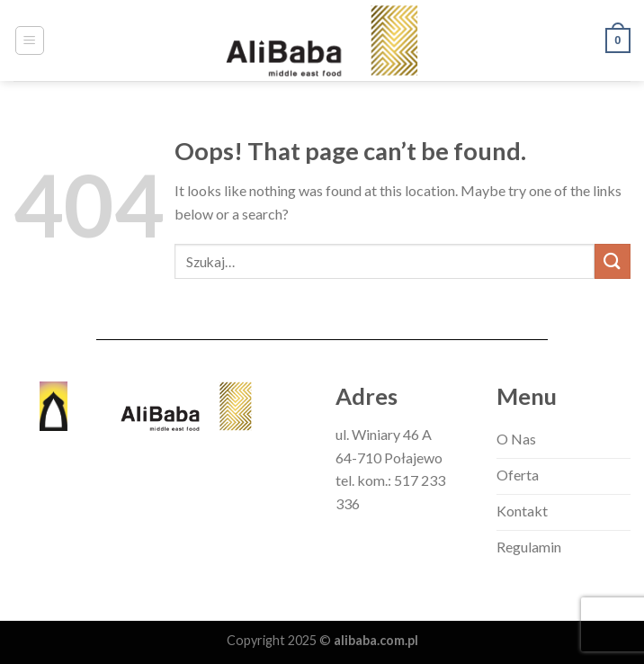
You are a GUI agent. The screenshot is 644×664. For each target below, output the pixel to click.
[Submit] (613, 261)
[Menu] (30, 40)
